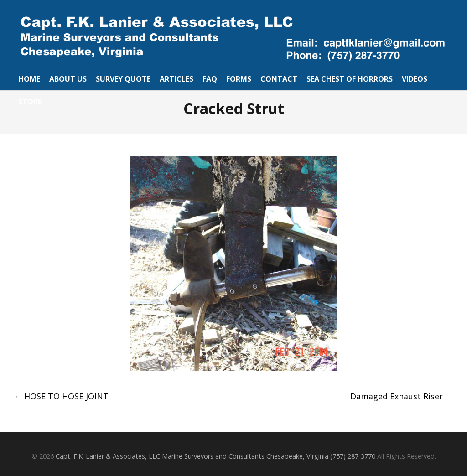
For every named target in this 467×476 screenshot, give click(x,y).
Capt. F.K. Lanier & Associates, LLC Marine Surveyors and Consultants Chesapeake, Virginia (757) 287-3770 (215, 456)
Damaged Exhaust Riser (402, 396)
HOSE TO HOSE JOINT (61, 396)
